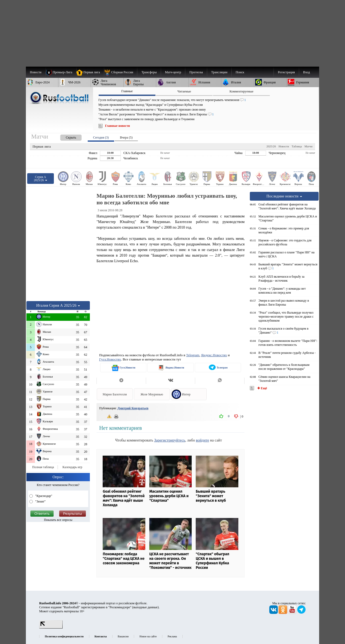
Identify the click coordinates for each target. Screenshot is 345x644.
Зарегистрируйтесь (170, 440)
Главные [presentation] (127, 91)
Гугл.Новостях (110, 359)
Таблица (297, 146)
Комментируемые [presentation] (242, 91)
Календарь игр (72, 467)
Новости (284, 146)
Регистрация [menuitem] (286, 72)
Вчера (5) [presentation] (126, 137)
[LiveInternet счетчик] (51, 627)
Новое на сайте (148, 636)
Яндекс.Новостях (214, 355)
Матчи (308, 146)
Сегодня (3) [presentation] (101, 137)
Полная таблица (43, 467)
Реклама (172, 636)
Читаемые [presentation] (184, 91)
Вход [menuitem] (306, 72)
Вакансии (123, 636)
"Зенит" (40, 501)
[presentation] (66, 137)
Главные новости (117, 126)
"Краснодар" (43, 496)
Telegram (193, 355)
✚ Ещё (262, 388)
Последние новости (284, 196)
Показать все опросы (58, 520)
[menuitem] (121, 72)
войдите (202, 440)
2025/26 (271, 146)
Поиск (240, 72)
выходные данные (146, 607)
